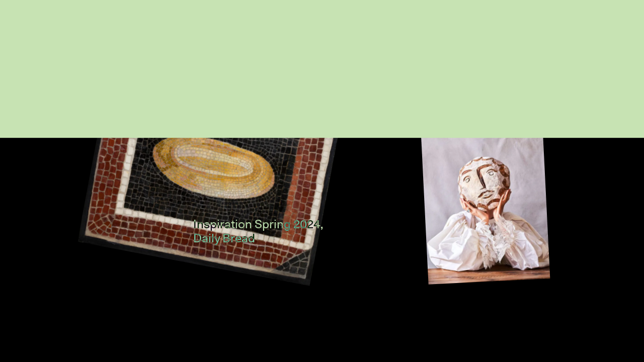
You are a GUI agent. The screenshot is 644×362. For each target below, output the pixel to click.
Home (556, 35)
